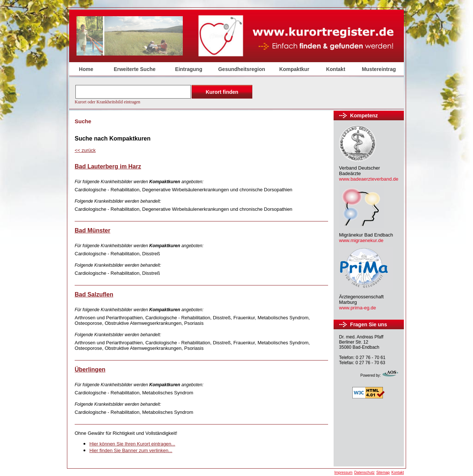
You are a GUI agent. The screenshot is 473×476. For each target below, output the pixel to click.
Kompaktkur (294, 69)
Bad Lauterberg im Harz (108, 166)
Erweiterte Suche (135, 69)
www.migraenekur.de (361, 240)
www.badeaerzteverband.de (369, 179)
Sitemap (383, 473)
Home (86, 69)
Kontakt (335, 69)
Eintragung (189, 69)
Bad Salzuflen (94, 294)
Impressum (343, 473)
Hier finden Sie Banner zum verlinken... (131, 450)
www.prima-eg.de (358, 308)
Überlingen (90, 370)
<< (85, 150)
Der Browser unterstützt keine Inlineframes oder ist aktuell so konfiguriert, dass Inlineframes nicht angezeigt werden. (164, 94)
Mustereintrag (379, 69)
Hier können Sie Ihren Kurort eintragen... (132, 444)
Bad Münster (93, 230)
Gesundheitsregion (242, 69)
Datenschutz (364, 473)
